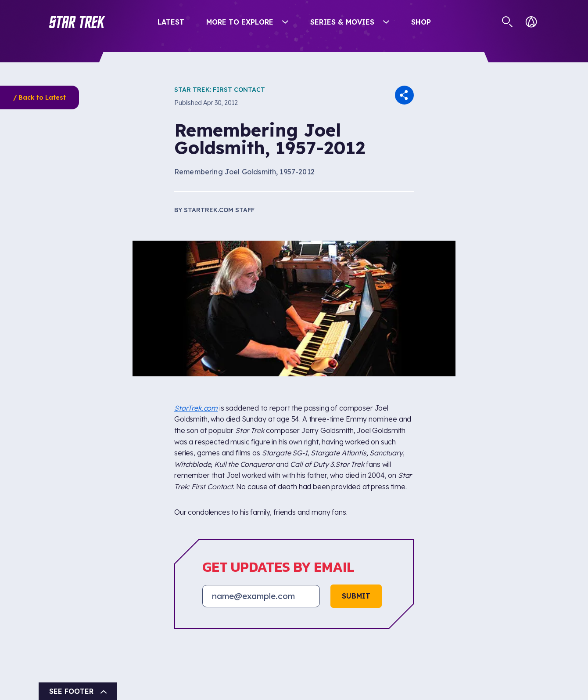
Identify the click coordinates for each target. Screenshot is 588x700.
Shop (421, 22)
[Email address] (261, 596)
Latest (171, 22)
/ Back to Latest (39, 97)
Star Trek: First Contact (220, 90)
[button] (77, 22)
